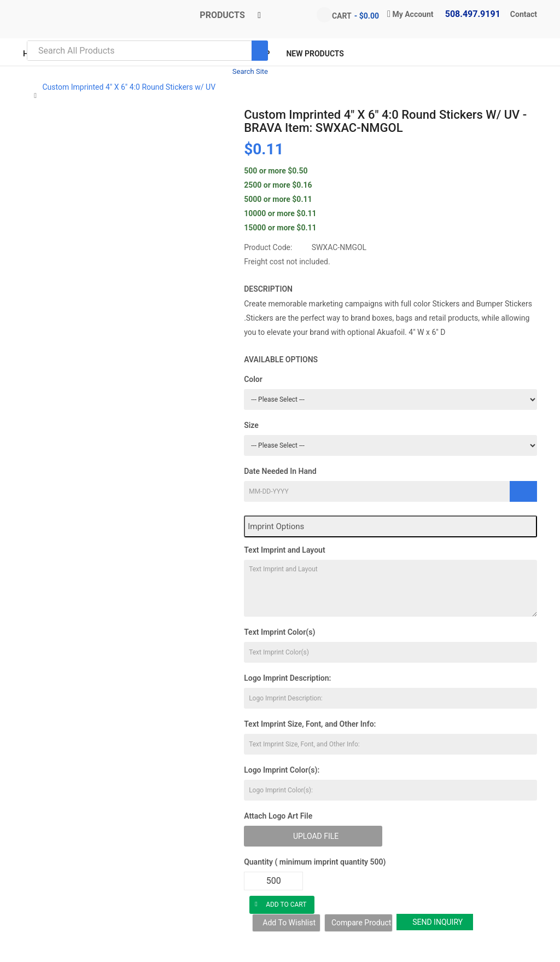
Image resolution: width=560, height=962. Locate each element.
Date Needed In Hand (280, 471)
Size (251, 425)
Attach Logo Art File (278, 816)
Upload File (316, 836)
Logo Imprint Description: (287, 678)
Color (253, 379)
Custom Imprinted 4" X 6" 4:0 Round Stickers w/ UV (129, 87)
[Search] (260, 51)
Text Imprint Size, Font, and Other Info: (310, 724)
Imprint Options (276, 526)
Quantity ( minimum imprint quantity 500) (315, 862)
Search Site (250, 71)
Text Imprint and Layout (284, 550)
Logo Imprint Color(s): (282, 770)
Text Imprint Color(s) (279, 632)
